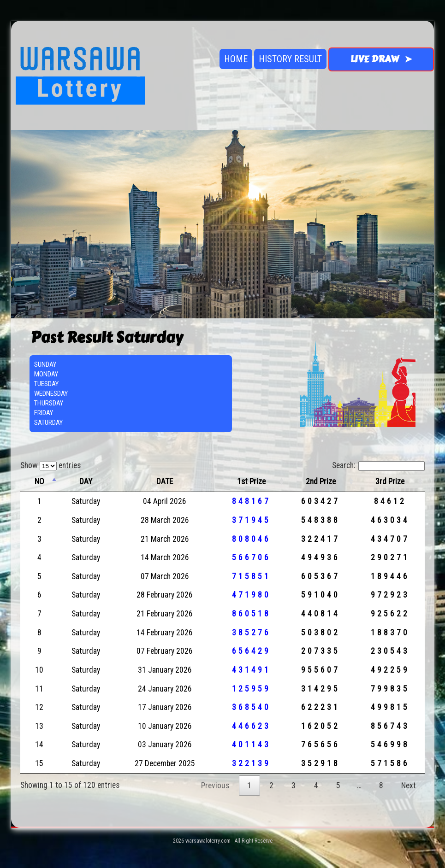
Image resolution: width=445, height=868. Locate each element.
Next (409, 786)
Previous (215, 786)
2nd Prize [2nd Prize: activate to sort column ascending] (321, 481)
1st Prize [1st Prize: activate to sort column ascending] (251, 481)
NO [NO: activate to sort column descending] (39, 481)
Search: (378, 465)
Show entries (50, 465)
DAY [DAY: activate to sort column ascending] (86, 481)
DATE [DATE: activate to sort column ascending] (165, 481)
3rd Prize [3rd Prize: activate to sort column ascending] (390, 481)
